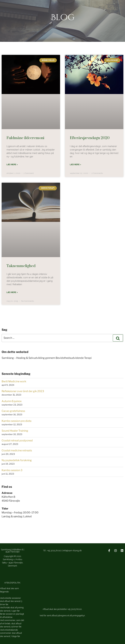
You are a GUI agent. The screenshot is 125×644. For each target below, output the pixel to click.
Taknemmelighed (21, 266)
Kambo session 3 (12, 470)
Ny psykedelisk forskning (17, 460)
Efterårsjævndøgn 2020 (90, 138)
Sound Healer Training (15, 430)
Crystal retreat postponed (17, 440)
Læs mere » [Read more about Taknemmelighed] (12, 292)
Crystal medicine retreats (17, 450)
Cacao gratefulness (13, 411)
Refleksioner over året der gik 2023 (23, 391)
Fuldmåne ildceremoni (25, 138)
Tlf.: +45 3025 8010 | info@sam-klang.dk (62, 550)
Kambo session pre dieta (17, 421)
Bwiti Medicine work (14, 381)
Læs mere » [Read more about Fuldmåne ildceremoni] (12, 165)
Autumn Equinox (12, 401)
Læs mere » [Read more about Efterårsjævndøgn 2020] (75, 165)
